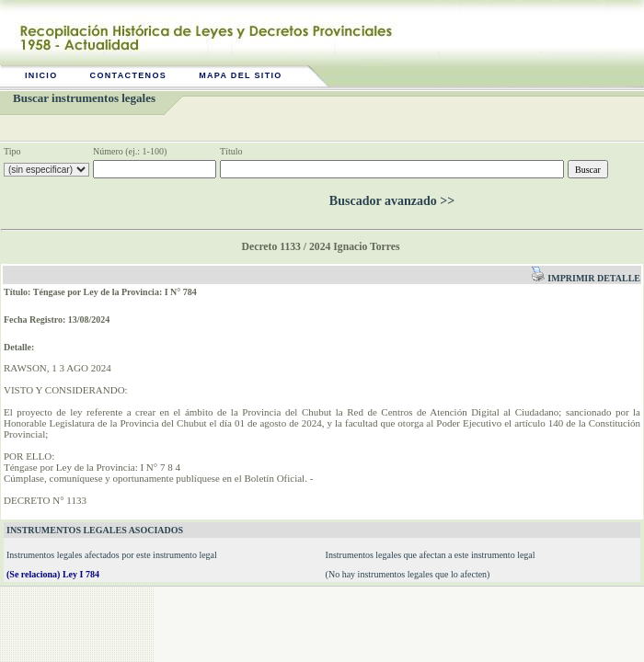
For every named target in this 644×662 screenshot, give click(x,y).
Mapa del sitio (241, 75)
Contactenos (129, 75)
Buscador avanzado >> (392, 201)
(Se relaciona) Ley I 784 (53, 574)
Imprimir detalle (586, 278)
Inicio (41, 75)
